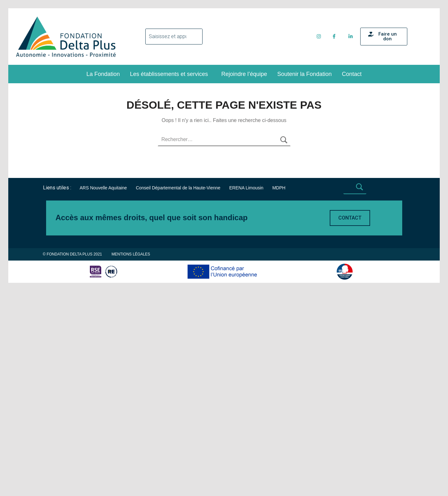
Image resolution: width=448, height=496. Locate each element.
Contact (352, 74)
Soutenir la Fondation (304, 74)
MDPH (279, 334)
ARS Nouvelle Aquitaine (103, 334)
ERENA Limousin (246, 334)
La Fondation (103, 74)
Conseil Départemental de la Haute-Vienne (178, 334)
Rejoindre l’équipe (244, 74)
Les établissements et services (169, 74)
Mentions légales (131, 400)
